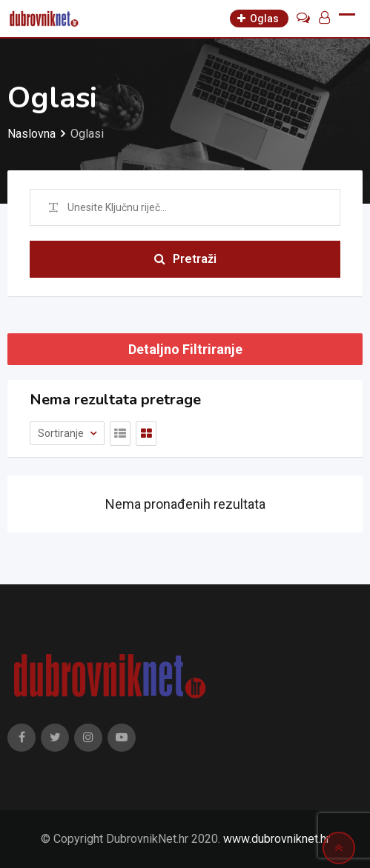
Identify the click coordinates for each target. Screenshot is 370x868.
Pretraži (185, 259)
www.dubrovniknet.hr (277, 839)
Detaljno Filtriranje (185, 349)
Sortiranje (62, 433)
